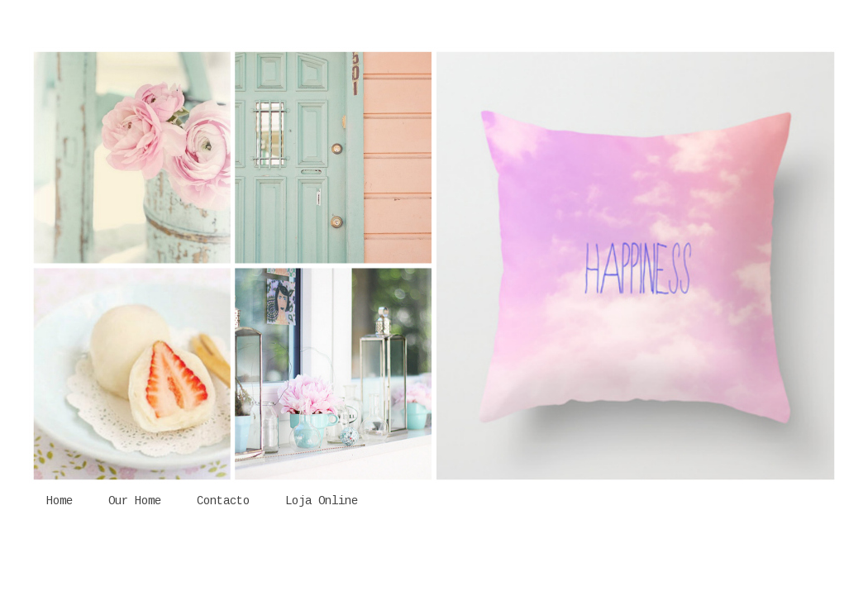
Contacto (223, 501)
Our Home (135, 501)
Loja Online (322, 501)
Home (60, 501)
